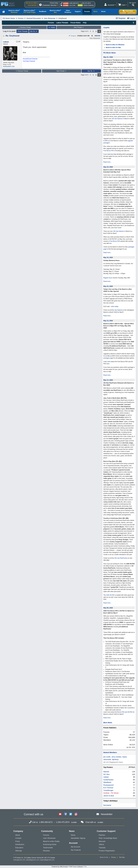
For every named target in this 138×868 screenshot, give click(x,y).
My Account (76, 847)
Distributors (20, 844)
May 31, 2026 (108, 57)
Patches (102, 835)
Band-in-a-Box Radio (51, 841)
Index (52, 27)
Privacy (114, 857)
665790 (98, 36)
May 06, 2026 (108, 608)
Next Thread (79, 27)
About (18, 835)
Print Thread (23, 31)
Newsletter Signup (78, 838)
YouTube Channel (29, 61)
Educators (19, 848)
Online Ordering (88, 5)
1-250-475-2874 (86, 3)
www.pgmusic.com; (19, 860)
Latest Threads (62, 23)
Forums (21, 18)
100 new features (117, 119)
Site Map (122, 857)
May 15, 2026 (108, 257)
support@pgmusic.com (47, 860)
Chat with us (91, 822)
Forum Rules (76, 23)
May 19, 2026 (108, 167)
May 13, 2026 (108, 321)
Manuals (102, 841)
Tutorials (102, 848)
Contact (18, 838)
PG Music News (109, 53)
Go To (34, 31)
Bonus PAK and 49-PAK (125, 712)
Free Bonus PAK (109, 151)
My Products (76, 850)
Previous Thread (24, 27)
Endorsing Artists (50, 844)
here (108, 364)
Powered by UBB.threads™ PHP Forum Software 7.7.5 (69, 867)
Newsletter (107, 814)
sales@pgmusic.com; (33, 860)
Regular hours (108, 278)
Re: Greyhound (13, 36)
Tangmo (72, 36)
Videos (101, 844)
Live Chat (72, 5)
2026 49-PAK (110, 595)
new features (118, 310)
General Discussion (34, 18)
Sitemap (19, 851)
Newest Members (110, 752)
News (73, 835)
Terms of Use (104, 857)
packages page (108, 358)
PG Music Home (9, 18)
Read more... (107, 162)
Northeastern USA (9, 66)
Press (18, 841)
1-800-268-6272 (74, 3)
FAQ (85, 23)
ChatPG (106, 28)
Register (121, 18)
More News (108, 723)
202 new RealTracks (121, 558)
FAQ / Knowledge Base (108, 838)
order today (114, 306)
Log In (131, 18)
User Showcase (50, 18)
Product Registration (107, 851)
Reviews (46, 851)
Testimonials (48, 848)
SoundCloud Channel (30, 59)
